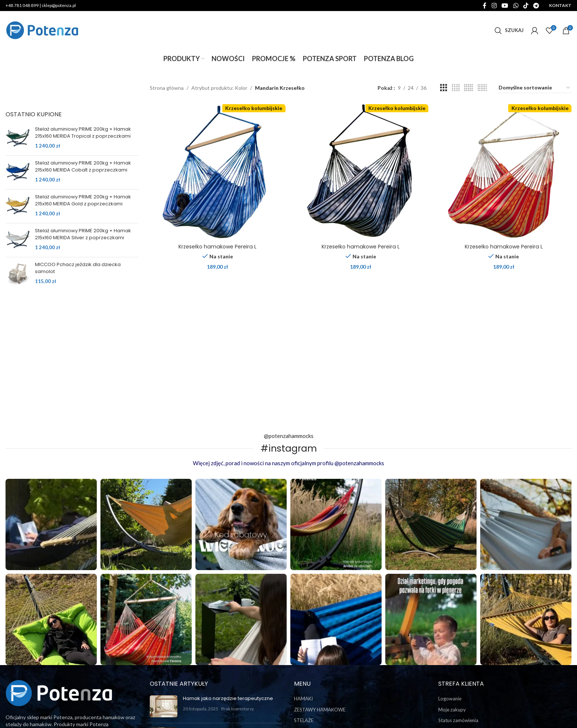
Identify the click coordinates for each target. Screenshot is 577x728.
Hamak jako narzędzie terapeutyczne (228, 698)
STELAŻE (304, 720)
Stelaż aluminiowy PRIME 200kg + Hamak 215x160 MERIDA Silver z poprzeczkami (83, 234)
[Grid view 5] (468, 88)
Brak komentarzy (238, 708)
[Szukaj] (509, 31)
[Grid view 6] (482, 88)
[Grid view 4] (456, 88)
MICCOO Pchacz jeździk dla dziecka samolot (78, 268)
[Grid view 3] (444, 88)
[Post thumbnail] (164, 706)
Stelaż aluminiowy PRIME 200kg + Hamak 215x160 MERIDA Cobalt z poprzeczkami (83, 166)
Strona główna (167, 88)
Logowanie (450, 699)
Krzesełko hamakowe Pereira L (218, 247)
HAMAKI (303, 699)
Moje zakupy (452, 710)
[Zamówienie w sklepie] (535, 88)
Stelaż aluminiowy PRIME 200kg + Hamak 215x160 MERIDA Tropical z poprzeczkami (83, 132)
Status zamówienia (458, 720)
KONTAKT (560, 5)
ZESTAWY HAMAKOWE (320, 710)
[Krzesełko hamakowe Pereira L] (218, 172)
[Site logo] (42, 30)
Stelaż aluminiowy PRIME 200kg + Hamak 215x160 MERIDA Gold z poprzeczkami (83, 200)
